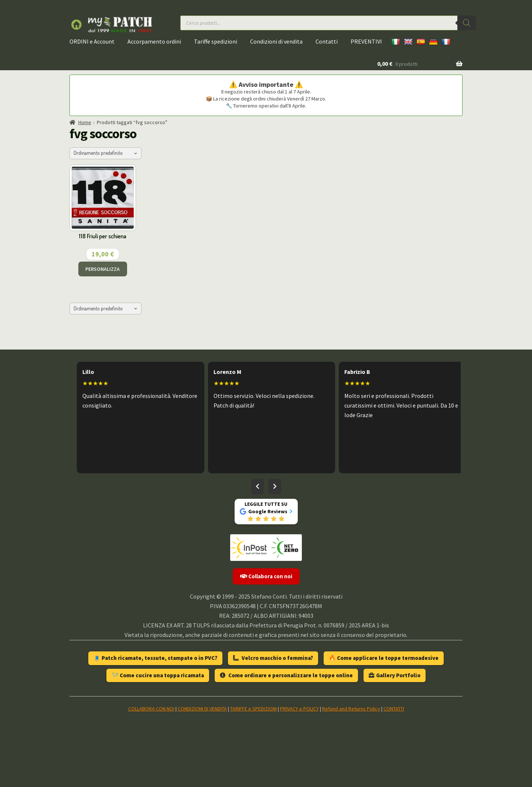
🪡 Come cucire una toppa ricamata (158, 675)
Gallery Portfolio (395, 675)
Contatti (327, 41)
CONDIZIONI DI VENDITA (202, 709)
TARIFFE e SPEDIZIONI (253, 709)
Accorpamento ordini (154, 41)
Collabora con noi (266, 576)
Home (85, 122)
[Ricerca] (467, 23)
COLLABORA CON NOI (151, 709)
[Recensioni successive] (275, 487)
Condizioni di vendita (276, 41)
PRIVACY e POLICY (299, 709)
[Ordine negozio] (105, 153)
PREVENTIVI (366, 41)
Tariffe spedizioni (216, 41)
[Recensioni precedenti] (258, 487)
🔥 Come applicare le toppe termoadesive (384, 658)
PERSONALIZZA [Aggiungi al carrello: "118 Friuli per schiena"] (103, 269)
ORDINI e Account (92, 41)
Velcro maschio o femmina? (273, 658)
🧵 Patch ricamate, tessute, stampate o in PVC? (155, 658)
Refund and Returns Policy (351, 709)
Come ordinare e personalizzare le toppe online (286, 675)
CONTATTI (394, 709)
